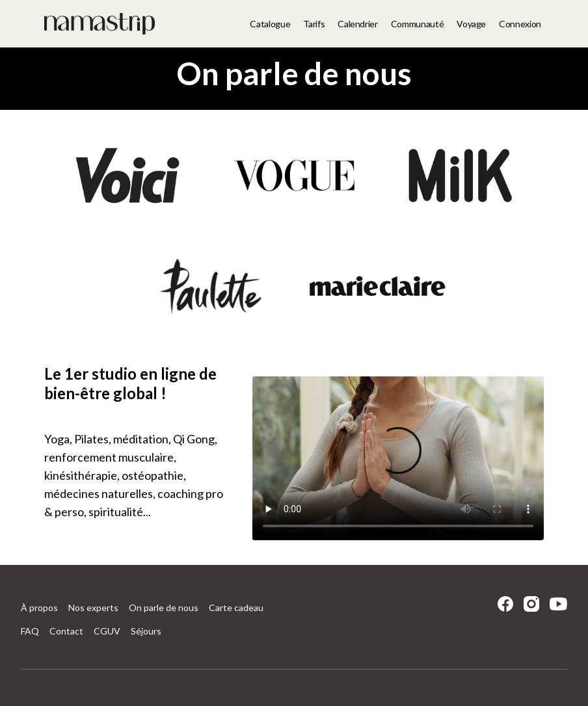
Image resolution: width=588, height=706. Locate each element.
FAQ (30, 631)
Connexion (520, 24)
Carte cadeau (236, 608)
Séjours (146, 631)
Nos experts (93, 608)
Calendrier (358, 24)
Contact (66, 631)
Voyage (471, 24)
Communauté (418, 24)
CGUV (107, 631)
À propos (39, 608)
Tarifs (314, 24)
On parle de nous (164, 608)
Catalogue (270, 24)
